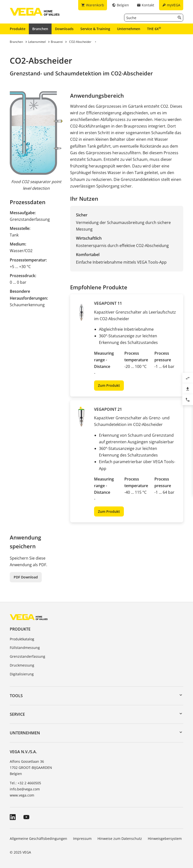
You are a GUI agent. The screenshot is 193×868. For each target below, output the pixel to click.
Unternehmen (129, 29)
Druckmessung (22, 665)
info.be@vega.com (25, 789)
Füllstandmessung (25, 648)
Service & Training (95, 29)
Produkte (18, 29)
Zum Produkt (109, 385)
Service (17, 714)
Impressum (82, 839)
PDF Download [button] (26, 577)
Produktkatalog (22, 639)
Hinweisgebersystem (165, 839)
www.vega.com (22, 795)
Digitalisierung (22, 674)
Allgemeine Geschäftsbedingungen (38, 839)
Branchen (40, 29)
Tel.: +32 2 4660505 (25, 783)
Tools (16, 696)
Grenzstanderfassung (27, 656)
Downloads (64, 29)
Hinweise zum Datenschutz (120, 839)
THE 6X (154, 29)
